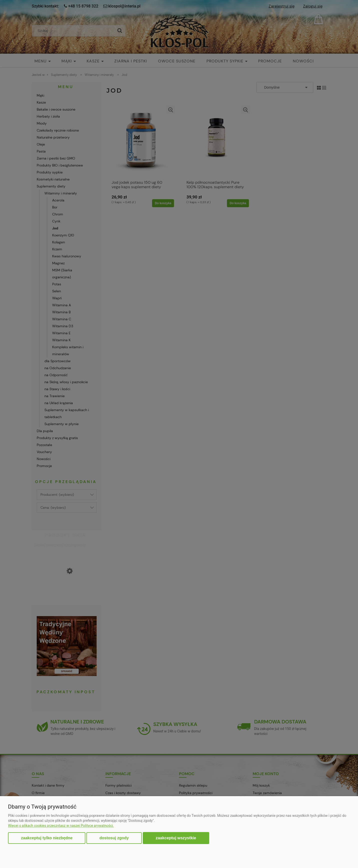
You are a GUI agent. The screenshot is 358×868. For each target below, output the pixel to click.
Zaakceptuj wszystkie (176, 838)
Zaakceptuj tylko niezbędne (47, 838)
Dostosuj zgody (114, 838)
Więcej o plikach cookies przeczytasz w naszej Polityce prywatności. (61, 826)
